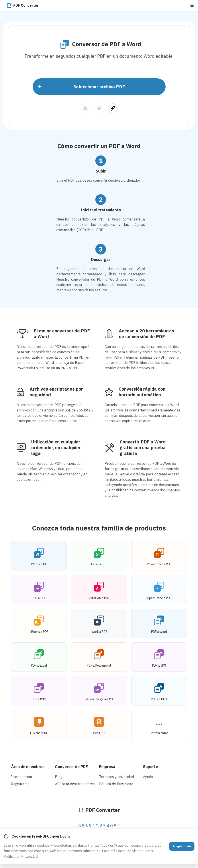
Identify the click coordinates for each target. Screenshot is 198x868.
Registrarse (20, 784)
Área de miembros (28, 767)
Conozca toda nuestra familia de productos (99, 528)
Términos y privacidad (117, 777)
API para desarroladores (75, 784)
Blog (59, 777)
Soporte (150, 767)
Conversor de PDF (71, 767)
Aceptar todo (182, 846)
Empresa (107, 767)
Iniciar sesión (22, 777)
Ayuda (148, 777)
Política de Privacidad (116, 784)
